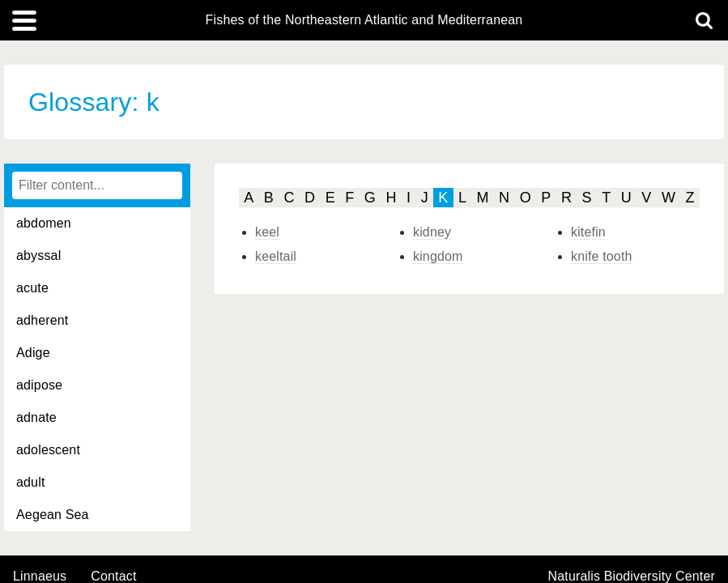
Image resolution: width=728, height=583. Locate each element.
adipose (39, 385)
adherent (42, 320)
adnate (36, 417)
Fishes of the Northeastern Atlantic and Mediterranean (364, 20)
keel (267, 232)
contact (113, 576)
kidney (432, 232)
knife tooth (602, 256)
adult (31, 482)
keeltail (276, 256)
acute (32, 288)
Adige (33, 353)
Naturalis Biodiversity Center (632, 577)
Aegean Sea (53, 515)
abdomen (44, 223)
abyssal (38, 255)
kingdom (438, 256)
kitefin (588, 232)
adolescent (48, 450)
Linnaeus (40, 577)
